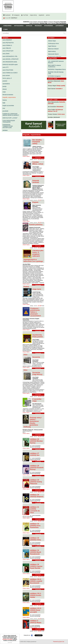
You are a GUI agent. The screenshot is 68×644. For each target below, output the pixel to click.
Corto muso (61, 114)
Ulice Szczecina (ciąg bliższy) (33, 372)
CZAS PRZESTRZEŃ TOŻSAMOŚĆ (9, 121)
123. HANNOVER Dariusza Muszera (56, 62)
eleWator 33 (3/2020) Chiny (36, 539)
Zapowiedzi (60, 26)
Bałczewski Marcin (53, 54)
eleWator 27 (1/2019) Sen (35, 454)
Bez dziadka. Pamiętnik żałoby (37, 142)
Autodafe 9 (59, 89)
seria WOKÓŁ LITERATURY (11, 59)
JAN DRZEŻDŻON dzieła (10, 62)
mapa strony (33, 15)
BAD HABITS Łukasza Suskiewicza (54, 66)
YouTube (26, 15)
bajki (4, 103)
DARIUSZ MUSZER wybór (10, 65)
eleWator (5, 130)
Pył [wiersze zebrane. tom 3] (55, 110)
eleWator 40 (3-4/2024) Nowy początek (36, 610)
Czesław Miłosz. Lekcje (38, 163)
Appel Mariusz (52, 46)
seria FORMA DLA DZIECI (10, 73)
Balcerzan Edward (53, 49)
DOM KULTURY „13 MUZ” (10, 118)
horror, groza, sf (7, 78)
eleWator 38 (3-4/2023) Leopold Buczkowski (36, 581)
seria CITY (6, 67)
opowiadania (6, 84)
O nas (5, 29)
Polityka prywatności (31, 642)
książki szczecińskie (8, 106)
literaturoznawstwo (8, 95)
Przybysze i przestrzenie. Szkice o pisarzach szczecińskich (36, 312)
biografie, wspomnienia (9, 97)
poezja (4, 86)
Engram (35, 202)
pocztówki (5, 111)
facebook (8, 15)
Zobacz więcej (26, 156)
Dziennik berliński (36, 181)
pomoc (48, 15)
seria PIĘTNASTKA (8, 43)
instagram (17, 15)
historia (5, 100)
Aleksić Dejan (52, 41)
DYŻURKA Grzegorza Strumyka (54, 77)
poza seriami (6, 75)
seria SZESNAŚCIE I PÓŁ (10, 56)
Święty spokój (61, 86)
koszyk (7, 18)
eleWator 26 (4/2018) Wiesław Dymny (36, 441)
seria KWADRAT (7, 40)
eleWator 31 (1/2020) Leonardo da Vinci (35, 510)
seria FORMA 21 (7, 45)
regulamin (41, 15)
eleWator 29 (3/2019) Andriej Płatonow (36, 482)
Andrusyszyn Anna (53, 43)
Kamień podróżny (36, 225)
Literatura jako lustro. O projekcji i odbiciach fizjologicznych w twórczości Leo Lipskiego (33, 256)
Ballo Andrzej (52, 51)
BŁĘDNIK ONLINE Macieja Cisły (56, 73)
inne (4, 108)
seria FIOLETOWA (8, 70)
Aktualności (19, 26)
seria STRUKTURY (8, 51)
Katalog (29, 26)
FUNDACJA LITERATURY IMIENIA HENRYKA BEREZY (11, 114)
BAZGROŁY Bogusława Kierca (57, 69)
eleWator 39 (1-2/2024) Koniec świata (36, 595)
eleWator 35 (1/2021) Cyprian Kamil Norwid (36, 566)
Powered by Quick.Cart (59, 642)
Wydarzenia (49, 26)
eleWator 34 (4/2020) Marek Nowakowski (36, 552)
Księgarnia (7, 26)
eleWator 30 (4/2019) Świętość (37, 496)
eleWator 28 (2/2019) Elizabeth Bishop (37, 468)
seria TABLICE (7, 48)
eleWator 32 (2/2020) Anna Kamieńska (35, 526)
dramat (5, 89)
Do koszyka (38, 157)
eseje (4, 92)
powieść (5, 81)
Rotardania (60, 107)
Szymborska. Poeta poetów (38, 336)
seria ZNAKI (6, 54)
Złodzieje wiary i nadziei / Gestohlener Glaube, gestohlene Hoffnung (33, 422)
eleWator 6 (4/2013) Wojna (36, 622)
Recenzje (38, 26)
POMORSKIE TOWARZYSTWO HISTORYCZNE (8, 126)
